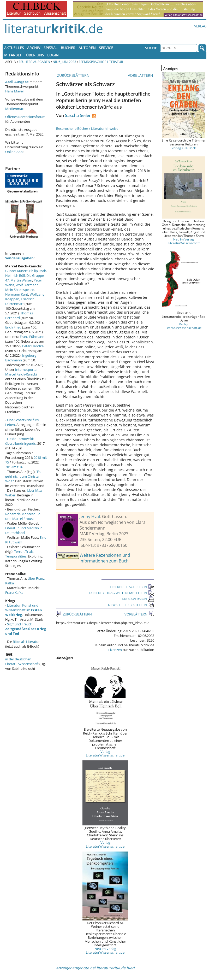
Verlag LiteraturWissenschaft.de (105, 753)
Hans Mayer (15, 91)
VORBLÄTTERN (141, 75)
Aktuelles (14, 48)
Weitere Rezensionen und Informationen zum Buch (105, 558)
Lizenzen (115, 650)
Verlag (200, 26)
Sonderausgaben (19, 258)
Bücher (68, 48)
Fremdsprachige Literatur (101, 62)
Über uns (35, 55)
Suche (151, 48)
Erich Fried (13, 327)
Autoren (87, 48)
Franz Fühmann (32, 337)
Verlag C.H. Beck (184, 148)
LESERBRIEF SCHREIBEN (132, 587)
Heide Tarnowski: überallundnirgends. (21, 441)
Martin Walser (21, 280)
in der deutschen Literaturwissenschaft (22, 661)
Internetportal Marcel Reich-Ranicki (21, 372)
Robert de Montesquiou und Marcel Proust (24, 516)
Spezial (51, 48)
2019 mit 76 (14, 467)
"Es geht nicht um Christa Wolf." (23, 476)
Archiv (34, 48)
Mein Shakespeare (19, 290)
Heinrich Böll (15, 275)
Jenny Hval (90, 517)
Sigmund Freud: (26, 629)
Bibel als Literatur (26, 642)
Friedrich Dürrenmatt (20, 301)
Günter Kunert (16, 271)
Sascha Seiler (78, 115)
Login (53, 55)
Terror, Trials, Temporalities (20, 554)
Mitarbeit (14, 55)
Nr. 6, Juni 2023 (64, 62)
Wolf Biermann (27, 285)
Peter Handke (33, 346)
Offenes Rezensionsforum (25, 117)
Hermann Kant (17, 294)
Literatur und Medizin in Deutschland (24, 530)
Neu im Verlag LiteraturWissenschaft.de (105, 950)
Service (106, 48)
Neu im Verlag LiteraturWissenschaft (184, 241)
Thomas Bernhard (19, 315)
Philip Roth (38, 271)
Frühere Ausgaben (34, 62)
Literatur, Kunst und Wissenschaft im (24, 610)
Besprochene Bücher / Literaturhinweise (87, 128)
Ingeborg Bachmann (21, 358)
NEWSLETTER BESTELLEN (131, 605)
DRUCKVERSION (138, 599)
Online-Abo (14, 152)
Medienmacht (16, 109)
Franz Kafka (14, 592)
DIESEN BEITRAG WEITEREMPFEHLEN (122, 593)
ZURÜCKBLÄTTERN (73, 75)
